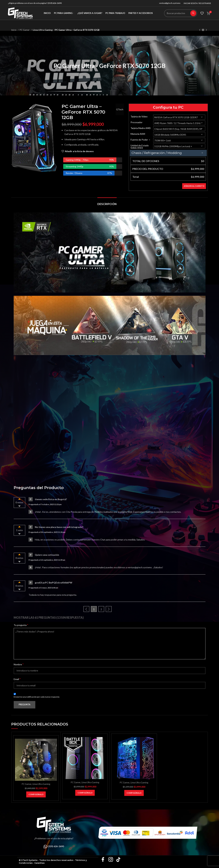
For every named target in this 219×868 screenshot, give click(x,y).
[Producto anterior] (200, 30)
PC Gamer (25, 30)
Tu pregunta (21, 625)
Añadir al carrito (194, 186)
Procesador (136, 122)
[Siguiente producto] (206, 30)
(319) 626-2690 (55, 3)
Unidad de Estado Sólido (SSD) (140, 147)
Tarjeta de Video (139, 117)
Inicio (14, 30)
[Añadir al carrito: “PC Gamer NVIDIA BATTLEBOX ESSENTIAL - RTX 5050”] (85, 793)
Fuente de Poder (141, 140)
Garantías (39, 863)
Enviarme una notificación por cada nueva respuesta (37, 697)
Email (17, 679)
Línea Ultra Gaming (42, 30)
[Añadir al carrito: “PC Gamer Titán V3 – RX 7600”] (36, 794)
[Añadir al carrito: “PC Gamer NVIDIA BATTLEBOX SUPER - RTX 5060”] (134, 793)
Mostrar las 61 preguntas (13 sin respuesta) (49, 618)
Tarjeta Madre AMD (141, 128)
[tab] (107, 202)
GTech (119, 109)
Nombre (19, 664)
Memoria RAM (138, 134)
